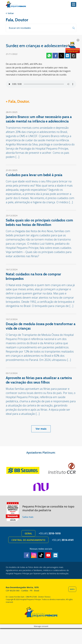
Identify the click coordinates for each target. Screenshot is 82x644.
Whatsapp (49, 56)
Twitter (61, 56)
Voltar (11, 13)
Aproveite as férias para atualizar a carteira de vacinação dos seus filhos (39, 380)
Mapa (72, 589)
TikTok (41, 555)
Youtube (48, 555)
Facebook (55, 56)
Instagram (34, 555)
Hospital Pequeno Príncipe (16, 4)
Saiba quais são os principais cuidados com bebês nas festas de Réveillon (39, 222)
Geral (28, 533)
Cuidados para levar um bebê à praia (34, 175)
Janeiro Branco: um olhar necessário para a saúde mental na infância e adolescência (39, 119)
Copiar (73, 56)
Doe (73, 48)
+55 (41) (50, 533)
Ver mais (41, 429)
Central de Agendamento (28, 540)
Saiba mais (28, 517)
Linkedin (67, 56)
